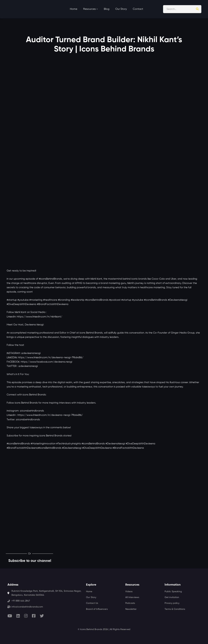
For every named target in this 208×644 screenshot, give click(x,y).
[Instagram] (26, 616)
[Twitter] (42, 616)
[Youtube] (10, 616)
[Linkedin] (18, 616)
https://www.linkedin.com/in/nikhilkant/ (40, 317)
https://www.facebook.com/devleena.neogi (47, 362)
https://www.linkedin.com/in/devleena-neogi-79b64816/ (51, 358)
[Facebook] (34, 616)
